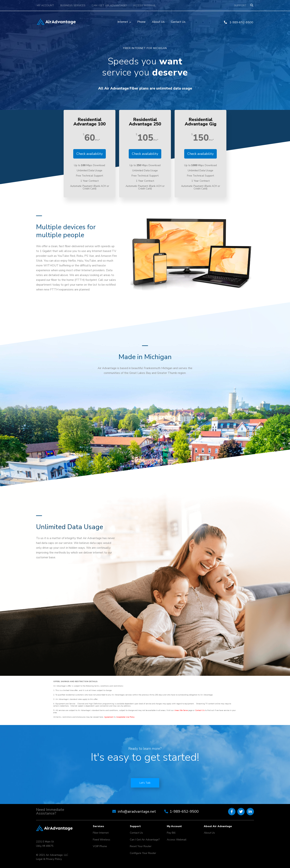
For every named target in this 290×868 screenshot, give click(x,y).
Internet (123, 22)
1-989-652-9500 (239, 22)
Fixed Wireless (102, 840)
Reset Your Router (141, 846)
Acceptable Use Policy (125, 717)
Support (240, 5)
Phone (141, 22)
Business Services (73, 5)
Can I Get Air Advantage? (109, 5)
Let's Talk (145, 783)
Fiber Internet (101, 833)
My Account (45, 5)
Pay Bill (171, 833)
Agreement (109, 717)
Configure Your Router (143, 853)
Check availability (90, 154)
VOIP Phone (100, 846)
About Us (158, 22)
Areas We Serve (181, 710)
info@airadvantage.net (137, 811)
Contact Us (178, 22)
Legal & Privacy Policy (49, 859)
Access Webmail (144, 5)
